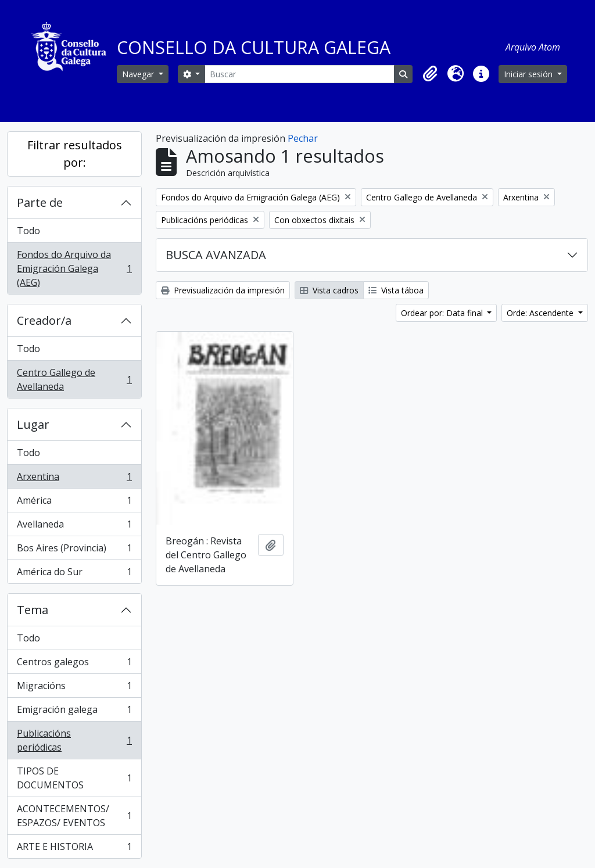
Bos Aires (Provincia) (74, 550)
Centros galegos (74, 664)
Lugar (33, 424)
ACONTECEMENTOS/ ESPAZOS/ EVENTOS (74, 816)
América (74, 503)
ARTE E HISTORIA (74, 849)
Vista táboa (396, 290)
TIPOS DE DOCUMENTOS (74, 778)
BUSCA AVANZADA (216, 255)
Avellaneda (74, 527)
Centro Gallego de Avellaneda (74, 379)
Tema (33, 610)
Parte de (40, 202)
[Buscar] (300, 74)
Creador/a (44, 320)
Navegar (139, 74)
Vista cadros (329, 290)
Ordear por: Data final (443, 313)
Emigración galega (74, 712)
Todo (28, 231)
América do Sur (74, 574)
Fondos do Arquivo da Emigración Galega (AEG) (74, 268)
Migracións (74, 688)
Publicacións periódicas (74, 740)
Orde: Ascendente (541, 313)
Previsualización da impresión (223, 290)
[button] (430, 74)
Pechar (303, 138)
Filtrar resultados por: (75, 154)
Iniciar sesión (529, 74)
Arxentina (74, 479)
